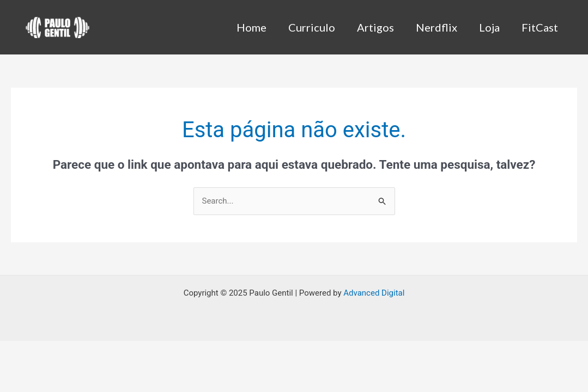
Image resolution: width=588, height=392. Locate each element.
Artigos (375, 27)
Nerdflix (437, 27)
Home (251, 27)
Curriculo (312, 27)
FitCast (540, 27)
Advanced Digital (374, 293)
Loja (489, 27)
